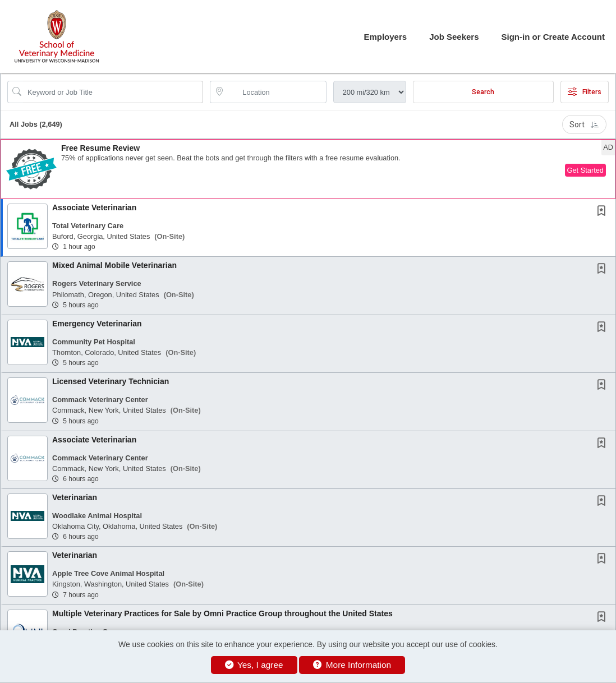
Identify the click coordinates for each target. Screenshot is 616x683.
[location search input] (276, 92)
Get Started (585, 170)
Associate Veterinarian (94, 207)
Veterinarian (75, 497)
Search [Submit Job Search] (483, 92)
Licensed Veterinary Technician (111, 381)
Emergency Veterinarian (97, 324)
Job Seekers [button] (454, 37)
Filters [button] (585, 92)
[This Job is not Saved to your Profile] (604, 212)
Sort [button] (584, 124)
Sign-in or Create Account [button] (553, 37)
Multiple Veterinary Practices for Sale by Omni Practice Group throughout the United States (222, 613)
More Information (352, 665)
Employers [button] (385, 37)
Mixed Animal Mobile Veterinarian (114, 265)
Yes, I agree (254, 665)
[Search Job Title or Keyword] (113, 92)
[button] (308, 169)
